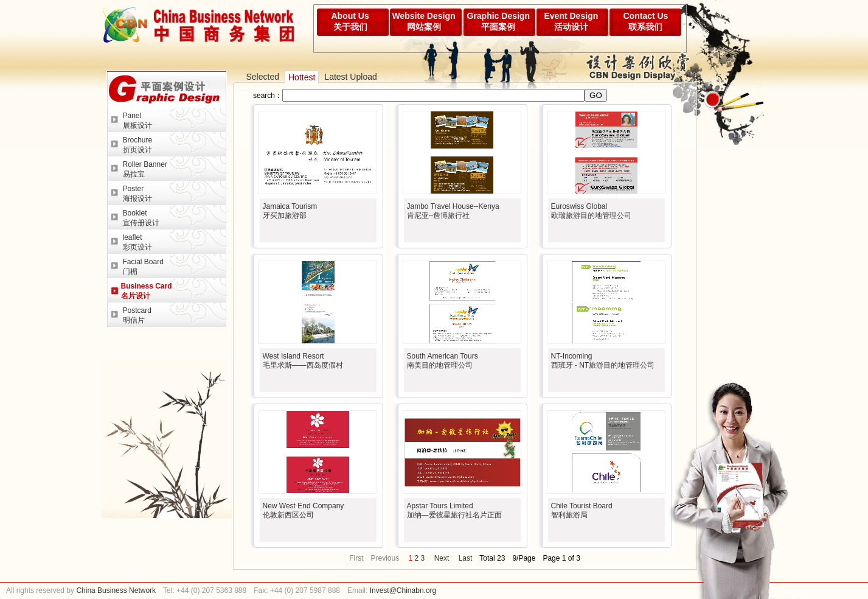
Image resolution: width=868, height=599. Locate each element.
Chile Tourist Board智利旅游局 (582, 510)
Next (442, 558)
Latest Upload (350, 77)
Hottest (302, 77)
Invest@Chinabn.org (403, 590)
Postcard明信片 (137, 315)
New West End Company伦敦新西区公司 (304, 510)
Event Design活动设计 (571, 21)
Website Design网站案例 (424, 21)
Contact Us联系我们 (646, 21)
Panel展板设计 (137, 121)
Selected (263, 77)
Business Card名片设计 (147, 291)
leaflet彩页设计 (137, 242)
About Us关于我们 (350, 21)
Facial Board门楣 (143, 267)
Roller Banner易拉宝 (145, 169)
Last (466, 558)
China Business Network (115, 590)
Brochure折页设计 (138, 145)
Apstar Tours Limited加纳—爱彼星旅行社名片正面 (454, 510)
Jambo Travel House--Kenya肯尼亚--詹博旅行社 (453, 211)
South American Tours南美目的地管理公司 (443, 361)
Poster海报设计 (137, 194)
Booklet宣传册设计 (141, 218)
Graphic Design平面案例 (498, 21)
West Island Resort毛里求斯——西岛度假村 (303, 361)
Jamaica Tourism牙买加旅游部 (290, 211)
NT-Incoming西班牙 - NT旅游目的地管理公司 (603, 361)
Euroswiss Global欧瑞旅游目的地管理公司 (591, 211)
